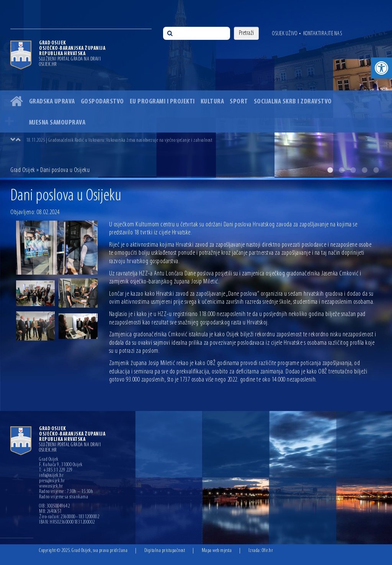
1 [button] (330, 170)
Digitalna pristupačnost (165, 551)
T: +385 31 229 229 (56, 470)
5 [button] (376, 170)
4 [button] (364, 170)
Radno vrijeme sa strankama (64, 497)
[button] (381, 68)
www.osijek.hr (51, 486)
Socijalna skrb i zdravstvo (293, 102)
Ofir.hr (268, 551)
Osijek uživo (285, 34)
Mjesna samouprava (57, 123)
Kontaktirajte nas (323, 34)
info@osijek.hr (51, 476)
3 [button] (353, 170)
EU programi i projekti (162, 102)
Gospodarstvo (102, 102)
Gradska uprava (52, 102)
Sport (239, 102)
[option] (196, 89)
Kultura (212, 102)
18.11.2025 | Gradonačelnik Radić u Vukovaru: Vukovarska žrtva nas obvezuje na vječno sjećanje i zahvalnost (119, 140)
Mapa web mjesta (217, 551)
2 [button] (341, 170)
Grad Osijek (23, 170)
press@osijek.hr (52, 481)
